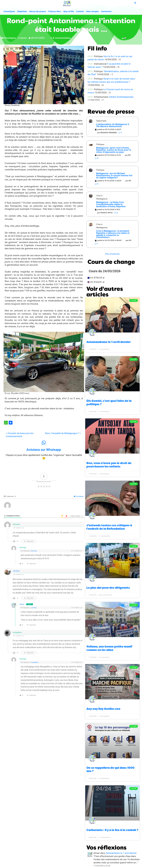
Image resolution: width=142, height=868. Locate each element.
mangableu (35, 662)
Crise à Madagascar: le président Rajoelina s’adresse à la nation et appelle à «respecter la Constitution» (113, 234)
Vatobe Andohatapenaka (121, 97)
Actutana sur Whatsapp (44, 450)
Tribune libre (55, 11)
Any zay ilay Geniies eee (103, 709)
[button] (112, 254)
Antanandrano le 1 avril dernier (108, 342)
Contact (80, 11)
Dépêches (22, 11)
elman (22, 604)
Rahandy (34, 551)
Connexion (106, 11)
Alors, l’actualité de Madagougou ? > (63, 433)
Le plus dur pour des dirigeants (108, 588)
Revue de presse (38, 11)
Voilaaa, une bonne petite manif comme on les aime (109, 648)
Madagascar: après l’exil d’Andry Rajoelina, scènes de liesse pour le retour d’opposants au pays (114, 150)
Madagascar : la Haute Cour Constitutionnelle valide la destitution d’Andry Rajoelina (111, 204)
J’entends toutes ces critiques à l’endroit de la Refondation (109, 527)
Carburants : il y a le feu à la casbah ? (112, 830)
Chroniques (9, 11)
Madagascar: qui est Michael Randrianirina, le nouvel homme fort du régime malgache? (114, 175)
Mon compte (92, 11)
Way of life (69, 11)
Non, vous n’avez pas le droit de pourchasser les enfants (109, 465)
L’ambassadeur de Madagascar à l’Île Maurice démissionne (113, 125)
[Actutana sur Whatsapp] (44, 443)
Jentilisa (16, 571)
